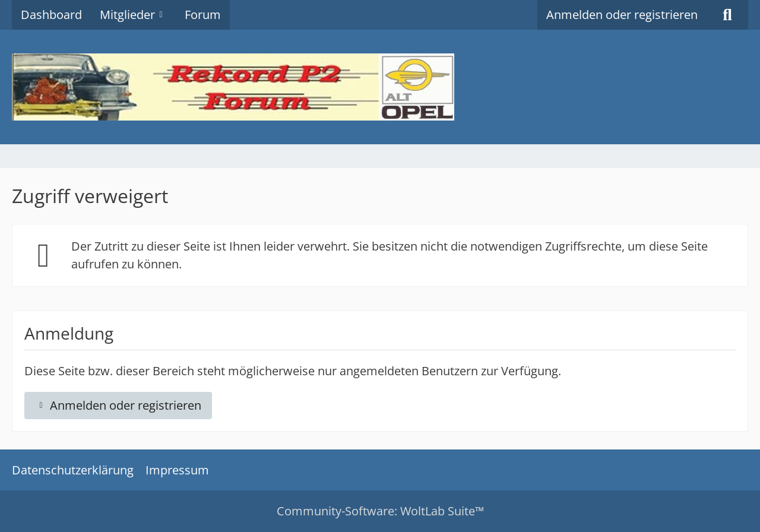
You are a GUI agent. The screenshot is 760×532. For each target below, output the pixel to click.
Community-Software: (380, 511)
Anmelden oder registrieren (622, 15)
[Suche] (727, 15)
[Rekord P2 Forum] (380, 87)
